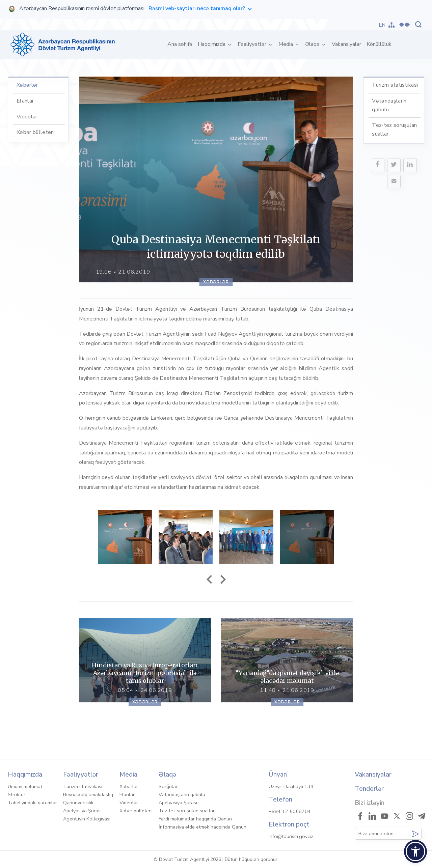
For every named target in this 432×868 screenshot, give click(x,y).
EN (382, 25)
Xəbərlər (27, 85)
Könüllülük (379, 44)
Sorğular (168, 786)
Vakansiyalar (346, 44)
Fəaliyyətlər (253, 44)
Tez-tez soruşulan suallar (187, 811)
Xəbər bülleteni (36, 132)
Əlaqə (313, 44)
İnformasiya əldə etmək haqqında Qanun (202, 827)
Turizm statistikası (395, 85)
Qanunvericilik (78, 803)
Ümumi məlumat (25, 786)
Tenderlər (369, 789)
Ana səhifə (181, 44)
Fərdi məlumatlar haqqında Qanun (195, 819)
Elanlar (25, 101)
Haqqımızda (212, 44)
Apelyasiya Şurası (82, 811)
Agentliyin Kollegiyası (87, 819)
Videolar (27, 117)
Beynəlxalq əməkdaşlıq (88, 794)
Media (286, 44)
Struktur (17, 794)
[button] (415, 851)
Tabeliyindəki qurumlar (32, 803)
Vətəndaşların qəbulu (182, 794)
